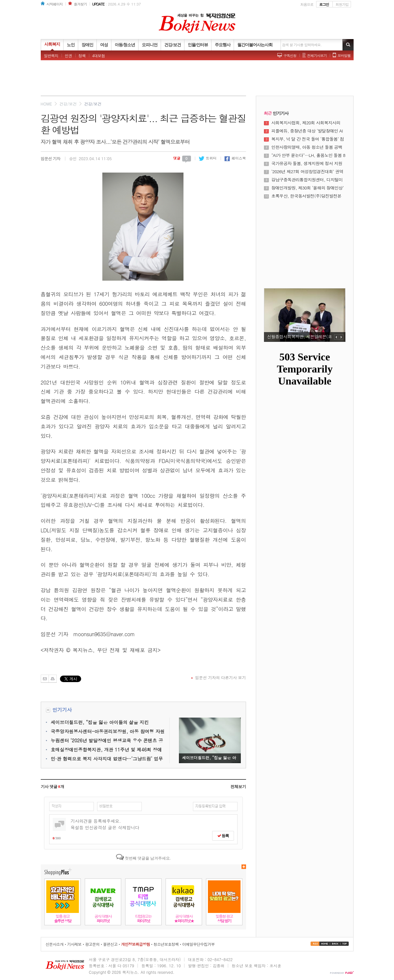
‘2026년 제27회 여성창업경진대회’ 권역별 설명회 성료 (307, 172)
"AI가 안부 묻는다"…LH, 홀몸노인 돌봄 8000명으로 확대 (308, 155)
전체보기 (238, 787)
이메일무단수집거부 (198, 944)
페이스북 (235, 158)
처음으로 (307, 4)
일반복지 (51, 56)
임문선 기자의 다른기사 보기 (220, 677)
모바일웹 (344, 56)
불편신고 (110, 944)
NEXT (341, 337)
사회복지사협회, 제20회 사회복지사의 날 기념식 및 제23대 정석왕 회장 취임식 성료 (308, 123)
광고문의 (92, 944)
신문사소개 (55, 944)
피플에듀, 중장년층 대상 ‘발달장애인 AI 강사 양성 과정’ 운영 (307, 131)
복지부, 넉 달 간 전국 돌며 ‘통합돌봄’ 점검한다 (308, 139)
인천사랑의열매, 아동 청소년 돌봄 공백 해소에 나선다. (307, 147)
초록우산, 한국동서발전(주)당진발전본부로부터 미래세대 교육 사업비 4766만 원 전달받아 (307, 196)
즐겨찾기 (80, 4)
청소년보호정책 (166, 944)
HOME (46, 104)
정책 (82, 56)
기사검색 (348, 45)
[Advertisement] (197, 80)
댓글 (182, 158)
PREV (336, 337)
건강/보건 (68, 104)
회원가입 (342, 4)
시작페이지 (55, 4)
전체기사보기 (317, 56)
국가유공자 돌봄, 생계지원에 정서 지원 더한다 (307, 163)
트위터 (208, 158)
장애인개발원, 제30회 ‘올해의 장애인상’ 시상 (308, 188)
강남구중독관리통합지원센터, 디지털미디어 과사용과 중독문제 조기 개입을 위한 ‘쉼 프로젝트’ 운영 (307, 180)
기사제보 (74, 944)
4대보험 (99, 56)
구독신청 (290, 56)
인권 (68, 56)
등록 (223, 836)
